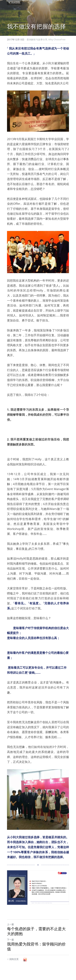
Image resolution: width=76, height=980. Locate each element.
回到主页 (15, 2)
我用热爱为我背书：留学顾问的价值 (36, 946)
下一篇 (10, 940)
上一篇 (10, 924)
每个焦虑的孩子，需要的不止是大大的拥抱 (36, 931)
